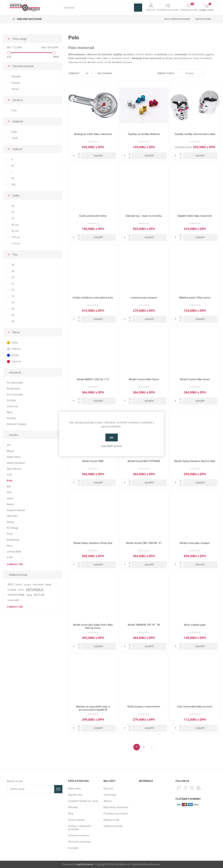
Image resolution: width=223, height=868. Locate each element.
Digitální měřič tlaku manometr (195, 216)
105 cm (16, 237)
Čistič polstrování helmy (93, 216)
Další (151, 747)
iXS (9, 445)
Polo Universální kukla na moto (195, 707)
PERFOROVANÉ (16, 595)
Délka (16, 196)
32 (13, 212)
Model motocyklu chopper (195, 543)
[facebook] (186, 788)
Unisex (15, 89)
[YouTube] (192, 788)
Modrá (15, 355)
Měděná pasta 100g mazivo (195, 298)
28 (13, 265)
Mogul (10, 451)
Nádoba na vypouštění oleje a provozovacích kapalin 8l (93, 708)
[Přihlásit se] (30, 789)
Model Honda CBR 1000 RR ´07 (144, 543)
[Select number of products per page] (89, 73)
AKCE (11, 585)
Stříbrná (16, 349)
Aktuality (73, 807)
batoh (19, 585)
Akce (10, 412)
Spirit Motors (14, 469)
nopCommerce (85, 864)
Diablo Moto (14, 457)
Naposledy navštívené (116, 807)
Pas (15, 254)
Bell (9, 487)
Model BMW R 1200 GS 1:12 (93, 379)
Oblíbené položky (113, 826)
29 (13, 271)
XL (13, 178)
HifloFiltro (12, 516)
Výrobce (18, 100)
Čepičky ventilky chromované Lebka (195, 134)
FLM (9, 475)
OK (112, 437)
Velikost (17, 149)
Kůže (14, 132)
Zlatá (14, 343)
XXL (14, 185)
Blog (71, 814)
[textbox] (97, 8)
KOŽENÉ (12, 590)
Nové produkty (76, 820)
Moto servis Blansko (177, 19)
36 (13, 309)
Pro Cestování (15, 395)
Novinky (11, 418)
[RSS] (199, 788)
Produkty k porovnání (168, 10)
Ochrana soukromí (79, 835)
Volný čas (12, 406)
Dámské (16, 77)
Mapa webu (75, 789)
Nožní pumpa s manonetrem (144, 707)
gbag (48, 585)
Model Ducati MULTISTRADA (144, 461)
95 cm (15, 231)
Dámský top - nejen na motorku (144, 216)
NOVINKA (35, 590)
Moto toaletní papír (195, 625)
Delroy (10, 522)
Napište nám (203, 19)
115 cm (16, 244)
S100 (10, 558)
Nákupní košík (111, 820)
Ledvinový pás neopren (144, 298)
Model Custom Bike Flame (144, 379)
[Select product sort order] (191, 73)
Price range (20, 39)
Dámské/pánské (23, 66)
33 (13, 296)
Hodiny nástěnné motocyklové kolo (93, 298)
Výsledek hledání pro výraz (83, 801)
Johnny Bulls (14, 552)
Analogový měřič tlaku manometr (93, 134)
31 (13, 284)
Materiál (18, 121)
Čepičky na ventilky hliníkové (144, 134)
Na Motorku (14, 389)
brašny (28, 585)
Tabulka (210, 73)
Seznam (217, 73)
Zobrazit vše (15, 564)
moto (21, 590)
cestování (38, 585)
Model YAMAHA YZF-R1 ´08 (144, 625)
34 (13, 218)
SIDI (9, 492)
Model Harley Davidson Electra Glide (195, 461)
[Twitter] (179, 788)
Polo (14, 110)
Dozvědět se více (112, 446)
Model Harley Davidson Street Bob (93, 543)
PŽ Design (13, 528)
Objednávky (110, 795)
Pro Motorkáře (15, 383)
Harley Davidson (16, 463)
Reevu (10, 504)
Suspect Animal (16, 510)
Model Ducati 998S (93, 461)
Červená (16, 361)
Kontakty (73, 848)
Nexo (10, 546)
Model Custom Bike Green (195, 379)
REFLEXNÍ (39, 595)
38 (13, 315)
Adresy (107, 801)
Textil (14, 138)
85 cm (15, 225)
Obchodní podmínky (79, 842)
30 (13, 206)
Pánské (16, 83)
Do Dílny (11, 400)
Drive (10, 534)
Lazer (10, 498)
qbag (29, 595)
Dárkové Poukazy (17, 424)
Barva (16, 332)
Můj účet (151, 10)
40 (13, 321)
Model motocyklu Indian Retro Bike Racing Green (93, 626)
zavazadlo (14, 600)
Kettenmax (13, 540)
